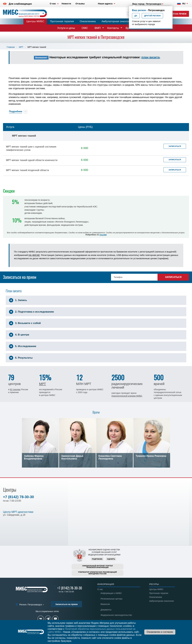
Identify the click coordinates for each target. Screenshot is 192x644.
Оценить (111, 559)
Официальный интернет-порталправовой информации (97, 567)
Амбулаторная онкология (117, 21)
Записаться (175, 146)
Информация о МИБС (111, 593)
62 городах (15, 389)
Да (136, 16)
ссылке (103, 235)
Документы (106, 610)
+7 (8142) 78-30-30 (18, 497)
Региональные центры (112, 599)
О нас (100, 589)
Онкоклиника (88, 21)
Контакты (113, 28)
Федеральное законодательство (116, 615)
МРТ (21, 47)
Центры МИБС (35, 21)
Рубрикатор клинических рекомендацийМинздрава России (98, 573)
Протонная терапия (62, 21)
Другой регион (152, 16)
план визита (150, 57)
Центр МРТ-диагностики (18, 512)
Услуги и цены (66, 28)
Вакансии (105, 604)
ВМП (98, 28)
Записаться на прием (173, 14)
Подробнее (97, 559)
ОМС (85, 28)
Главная (11, 47)
